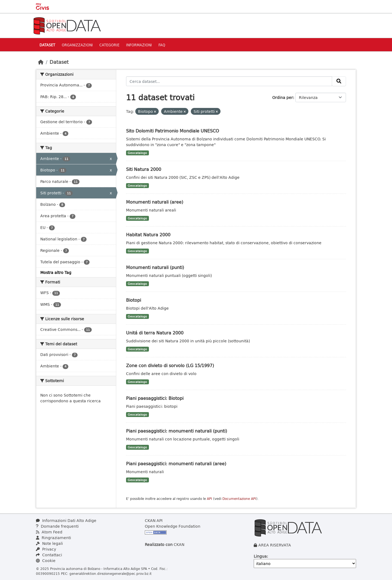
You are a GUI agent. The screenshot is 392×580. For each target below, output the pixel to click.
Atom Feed (49, 532)
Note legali (49, 543)
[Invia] (339, 81)
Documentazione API (239, 499)
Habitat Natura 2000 (148, 235)
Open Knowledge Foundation (173, 526)
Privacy (46, 549)
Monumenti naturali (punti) (155, 267)
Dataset (47, 45)
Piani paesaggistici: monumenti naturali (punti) (177, 431)
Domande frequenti (57, 526)
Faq (162, 45)
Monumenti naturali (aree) (155, 202)
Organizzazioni (77, 45)
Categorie (109, 45)
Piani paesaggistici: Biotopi (155, 398)
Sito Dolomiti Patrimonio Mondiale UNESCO (173, 131)
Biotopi (134, 300)
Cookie (46, 561)
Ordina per (283, 97)
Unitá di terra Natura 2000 (155, 333)
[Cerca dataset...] (229, 81)
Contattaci (49, 555)
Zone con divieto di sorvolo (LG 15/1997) (170, 365)
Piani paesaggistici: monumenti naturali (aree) (176, 463)
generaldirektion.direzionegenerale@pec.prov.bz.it (111, 573)
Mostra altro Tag (56, 272)
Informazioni (139, 45)
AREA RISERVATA (275, 545)
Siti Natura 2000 (144, 169)
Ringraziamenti (53, 538)
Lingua (260, 556)
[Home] (41, 62)
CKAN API (154, 520)
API (209, 499)
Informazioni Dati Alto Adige (66, 520)
